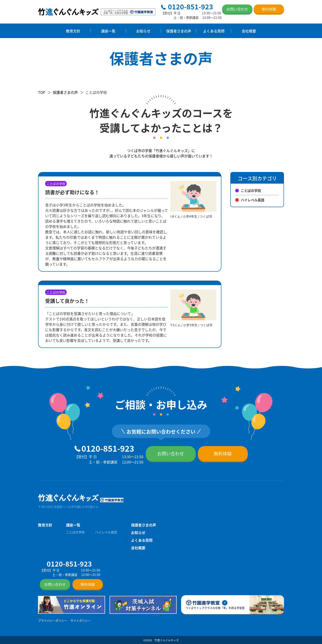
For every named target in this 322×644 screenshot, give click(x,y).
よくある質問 (214, 31)
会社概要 (249, 31)
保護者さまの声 (179, 31)
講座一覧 (108, 31)
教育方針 (73, 31)
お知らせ (143, 31)
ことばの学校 (248, 190)
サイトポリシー (81, 620)
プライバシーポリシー (53, 620)
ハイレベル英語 (250, 200)
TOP (42, 92)
